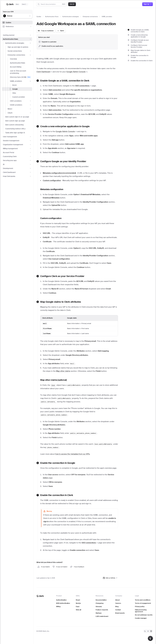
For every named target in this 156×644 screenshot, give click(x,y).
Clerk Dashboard (17, 172)
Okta (14, 93)
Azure (14, 85)
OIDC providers (21, 101)
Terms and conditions (143, 600)
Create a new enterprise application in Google (139, 36)
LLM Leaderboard (102, 616)
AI (17, 164)
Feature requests (102, 610)
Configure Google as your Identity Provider (140, 41)
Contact (118, 610)
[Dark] (145, 631)
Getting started (17, 35)
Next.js (78, 603)
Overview (13, 59)
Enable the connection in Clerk (142, 61)
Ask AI (72, 4)
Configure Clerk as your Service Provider (139, 46)
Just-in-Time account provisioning (18, 72)
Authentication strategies (18, 43)
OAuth (19, 113)
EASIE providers (21, 105)
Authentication (61, 600)
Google (15, 89)
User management (17, 137)
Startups (99, 613)
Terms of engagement (143, 603)
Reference (17, 26)
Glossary (99, 606)
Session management (17, 141)
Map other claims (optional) (54, 380)
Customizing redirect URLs (15, 129)
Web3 (19, 109)
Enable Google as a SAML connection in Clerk (140, 31)
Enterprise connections (19, 55)
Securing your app (17, 160)
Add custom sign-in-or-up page (17, 117)
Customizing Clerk (17, 156)
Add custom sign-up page (15, 121)
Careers (118, 603)
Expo (78, 606)
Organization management (17, 145)
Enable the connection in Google (140, 56)
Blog (117, 606)
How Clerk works (17, 176)
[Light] (148, 631)
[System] (151, 631)
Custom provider (19, 97)
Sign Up (148, 4)
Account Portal (17, 152)
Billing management (17, 149)
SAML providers (21, 81)
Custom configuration (51, 218)
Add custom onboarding (14, 125)
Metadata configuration (52, 189)
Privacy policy (140, 606)
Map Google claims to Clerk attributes (140, 51)
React (78, 600)
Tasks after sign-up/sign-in (15, 133)
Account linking (16, 67)
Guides (7, 23)
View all (78, 610)
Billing (58, 606)
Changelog (100, 603)
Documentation (101, 600)
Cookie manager (141, 618)
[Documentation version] (25, 4)
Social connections (19, 51)
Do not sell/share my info (144, 615)
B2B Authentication (63, 603)
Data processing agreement (141, 611)
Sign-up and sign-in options (18, 47)
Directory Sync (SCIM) (20, 77)
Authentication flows (17, 39)
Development (17, 168)
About (117, 600)
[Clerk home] (40, 596)
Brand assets (120, 613)
